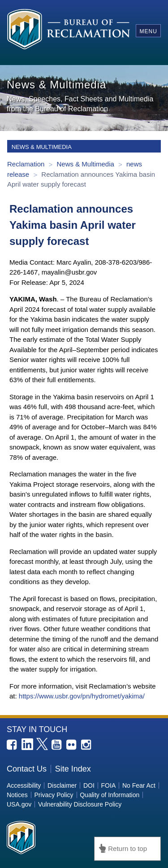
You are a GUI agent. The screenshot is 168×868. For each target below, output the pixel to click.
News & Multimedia (86, 164)
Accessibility (24, 785)
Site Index (73, 769)
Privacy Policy (54, 795)
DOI (89, 785)
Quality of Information (110, 795)
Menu (148, 31)
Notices (17, 795)
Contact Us (27, 769)
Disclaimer (62, 785)
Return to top (127, 848)
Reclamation (27, 164)
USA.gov (19, 804)
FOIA (109, 785)
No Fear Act (139, 785)
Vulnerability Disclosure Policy (80, 804)
